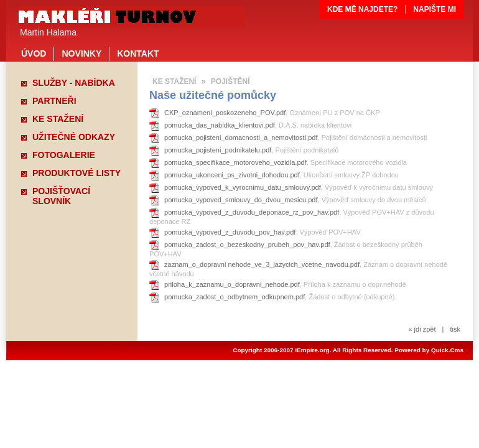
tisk (455, 329)
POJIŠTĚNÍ (230, 82)
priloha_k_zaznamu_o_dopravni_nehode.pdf (232, 284)
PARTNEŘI (54, 101)
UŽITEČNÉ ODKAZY (74, 137)
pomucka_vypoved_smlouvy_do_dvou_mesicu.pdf (241, 200)
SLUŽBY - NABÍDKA (74, 83)
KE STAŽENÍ (58, 119)
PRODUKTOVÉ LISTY (77, 173)
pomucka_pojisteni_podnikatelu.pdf (218, 150)
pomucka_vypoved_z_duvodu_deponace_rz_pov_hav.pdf (252, 212)
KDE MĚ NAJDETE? (362, 9)
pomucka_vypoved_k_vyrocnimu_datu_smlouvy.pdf (243, 187)
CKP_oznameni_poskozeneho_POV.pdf (225, 113)
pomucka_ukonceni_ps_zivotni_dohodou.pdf (232, 175)
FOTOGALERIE (64, 155)
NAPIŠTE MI (435, 9)
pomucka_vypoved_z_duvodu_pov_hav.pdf (230, 232)
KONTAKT (138, 54)
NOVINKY (81, 54)
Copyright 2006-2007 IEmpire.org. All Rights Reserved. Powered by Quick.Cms (348, 350)
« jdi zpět (422, 329)
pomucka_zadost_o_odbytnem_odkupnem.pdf (235, 297)
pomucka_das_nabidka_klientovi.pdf (220, 125)
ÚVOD (34, 54)
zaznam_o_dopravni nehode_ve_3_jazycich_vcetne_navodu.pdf (262, 264)
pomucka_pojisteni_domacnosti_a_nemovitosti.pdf (241, 138)
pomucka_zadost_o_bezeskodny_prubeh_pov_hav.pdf (247, 245)
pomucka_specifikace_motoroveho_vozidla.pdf (235, 162)
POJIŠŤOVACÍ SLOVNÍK (61, 193)
